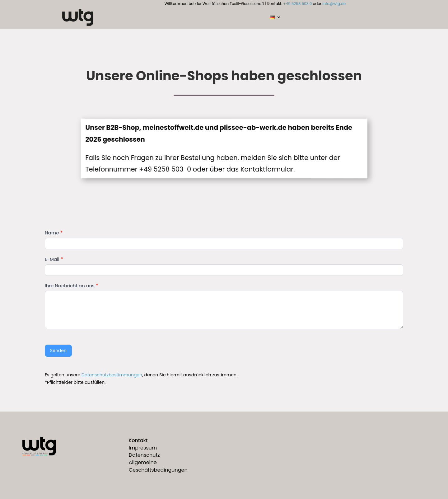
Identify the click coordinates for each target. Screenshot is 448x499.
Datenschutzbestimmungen (112, 375)
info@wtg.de (334, 4)
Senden (58, 351)
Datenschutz (144, 455)
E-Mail (54, 259)
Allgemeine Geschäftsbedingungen (158, 466)
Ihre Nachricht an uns (72, 286)
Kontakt (138, 440)
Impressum (143, 448)
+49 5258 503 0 (297, 4)
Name (54, 233)
